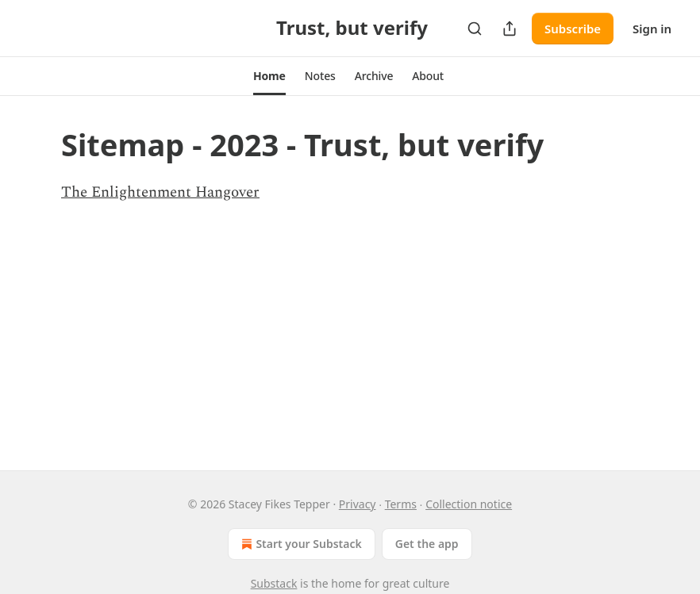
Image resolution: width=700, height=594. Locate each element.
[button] (269, 76)
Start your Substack (300, 544)
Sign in (652, 29)
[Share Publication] (510, 29)
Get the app (427, 544)
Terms (401, 504)
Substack (274, 583)
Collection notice (469, 504)
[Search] (475, 29)
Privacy (358, 504)
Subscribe (573, 29)
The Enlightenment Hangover (160, 192)
